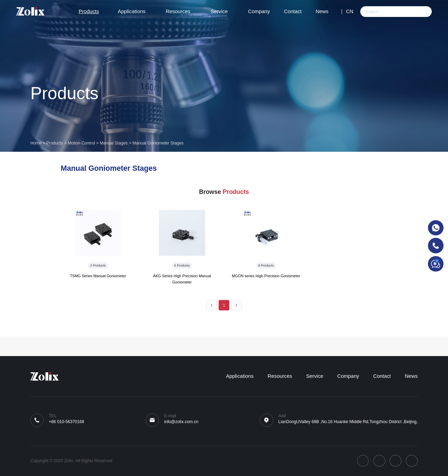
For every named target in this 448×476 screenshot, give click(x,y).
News (325, 11)
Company (259, 11)
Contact (293, 11)
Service (222, 11)
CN (349, 11)
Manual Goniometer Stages (158, 143)
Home (36, 143)
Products (91, 11)
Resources (181, 11)
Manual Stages (114, 143)
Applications (135, 11)
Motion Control (81, 143)
